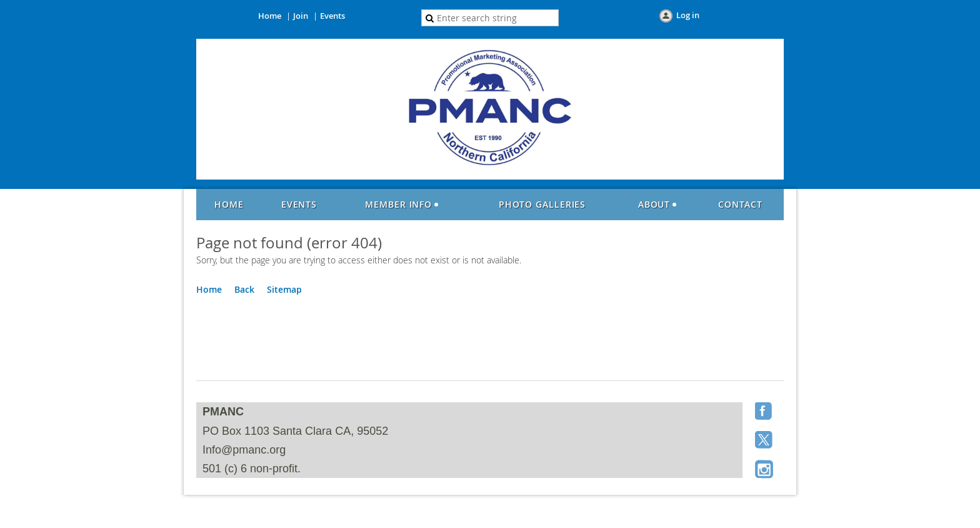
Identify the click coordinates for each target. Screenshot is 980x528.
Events (332, 16)
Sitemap (284, 289)
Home (270, 16)
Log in (688, 15)
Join (301, 16)
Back (244, 289)
